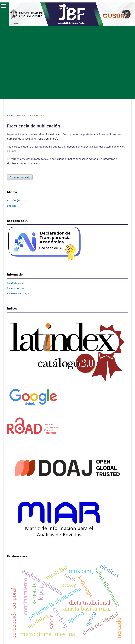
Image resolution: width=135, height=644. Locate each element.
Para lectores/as (15, 283)
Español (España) (17, 200)
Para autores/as (15, 288)
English (11, 206)
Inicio (10, 115)
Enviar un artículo (20, 177)
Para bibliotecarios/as (18, 293)
